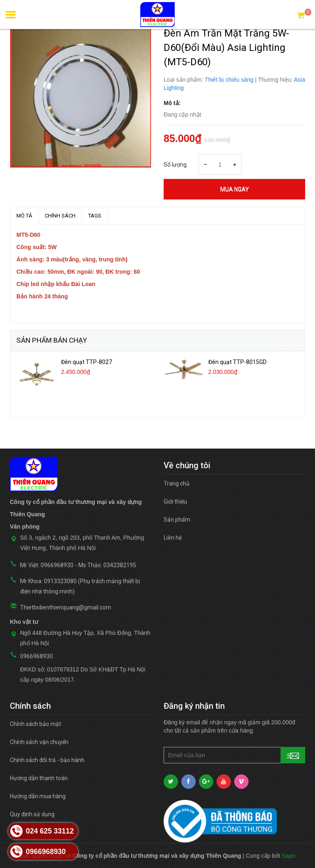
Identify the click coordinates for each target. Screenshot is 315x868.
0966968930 (37, 656)
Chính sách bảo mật (35, 724)
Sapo (289, 856)
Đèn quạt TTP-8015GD (237, 362)
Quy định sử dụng (32, 814)
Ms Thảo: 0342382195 (107, 565)
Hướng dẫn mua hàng (38, 796)
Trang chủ (177, 483)
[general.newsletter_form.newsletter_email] (234, 755)
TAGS (95, 216)
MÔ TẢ (24, 216)
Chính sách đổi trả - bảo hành (47, 760)
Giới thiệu (175, 502)
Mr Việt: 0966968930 (47, 565)
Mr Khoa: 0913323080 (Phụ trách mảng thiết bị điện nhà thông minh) (80, 586)
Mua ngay (235, 189)
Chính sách (60, 216)
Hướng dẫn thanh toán (39, 778)
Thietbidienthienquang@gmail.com (66, 607)
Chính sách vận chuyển (39, 742)
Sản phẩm (177, 520)
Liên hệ (173, 538)
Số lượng (175, 165)
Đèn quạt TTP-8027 (87, 362)
